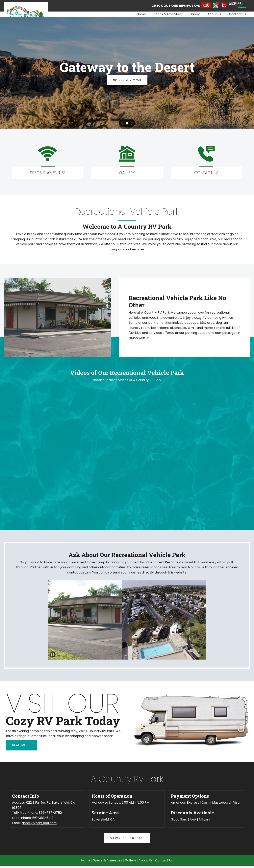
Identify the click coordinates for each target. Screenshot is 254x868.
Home (86, 860)
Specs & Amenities (108, 860)
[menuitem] (141, 14)
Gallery (130, 860)
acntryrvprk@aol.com (39, 823)
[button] (122, 123)
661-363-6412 (43, 818)
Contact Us (164, 860)
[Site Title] (26, 7)
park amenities (160, 323)
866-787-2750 (50, 813)
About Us (146, 860)
